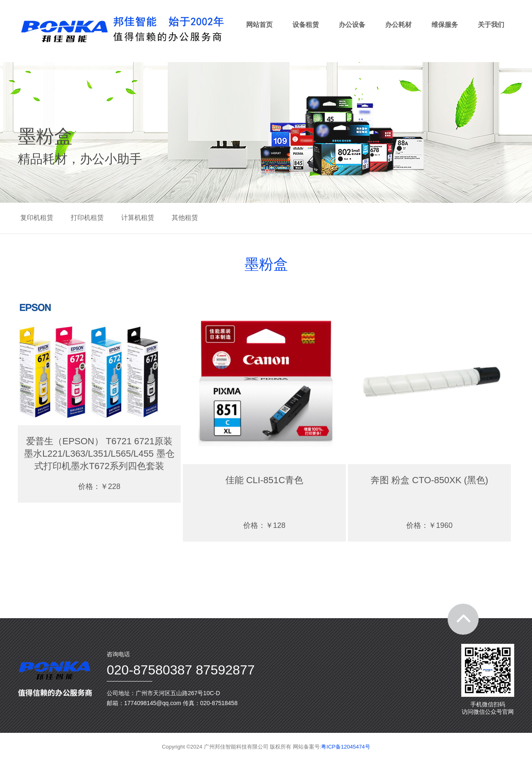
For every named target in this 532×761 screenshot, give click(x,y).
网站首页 (259, 25)
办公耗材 (398, 25)
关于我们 (491, 25)
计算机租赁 (138, 218)
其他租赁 (185, 218)
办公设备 (352, 25)
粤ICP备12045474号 (346, 747)
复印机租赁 (37, 218)
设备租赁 (306, 25)
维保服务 (445, 25)
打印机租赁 (87, 218)
